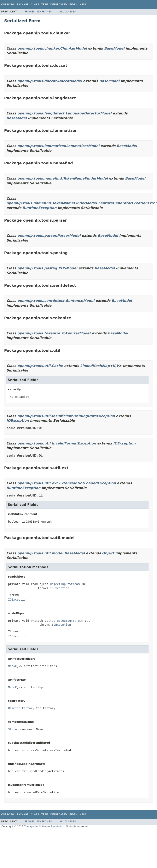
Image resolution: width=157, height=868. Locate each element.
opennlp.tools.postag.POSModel (47, 268)
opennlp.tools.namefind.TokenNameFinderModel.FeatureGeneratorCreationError (82, 203)
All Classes (68, 12)
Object (108, 553)
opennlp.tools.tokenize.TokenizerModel (54, 333)
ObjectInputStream (65, 584)
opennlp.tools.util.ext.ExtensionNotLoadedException (67, 483)
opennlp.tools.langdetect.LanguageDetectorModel (65, 113)
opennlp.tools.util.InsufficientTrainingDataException (66, 416)
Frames (30, 12)
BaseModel (114, 48)
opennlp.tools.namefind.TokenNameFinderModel (63, 178)
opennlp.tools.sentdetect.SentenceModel (56, 301)
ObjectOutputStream (68, 621)
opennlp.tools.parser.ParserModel (49, 236)
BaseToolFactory (21, 708)
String (13, 729)
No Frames (44, 12)
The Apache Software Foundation (44, 827)
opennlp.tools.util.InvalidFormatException (57, 443)
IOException (18, 421)
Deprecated (59, 5)
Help (83, 5)
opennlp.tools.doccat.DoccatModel (50, 81)
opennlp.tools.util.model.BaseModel (51, 553)
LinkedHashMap (95, 366)
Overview (8, 5)
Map (11, 666)
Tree (45, 5)
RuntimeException (40, 208)
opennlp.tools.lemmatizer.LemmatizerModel (58, 146)
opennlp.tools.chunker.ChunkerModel (52, 48)
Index (73, 5)
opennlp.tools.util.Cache (40, 366)
